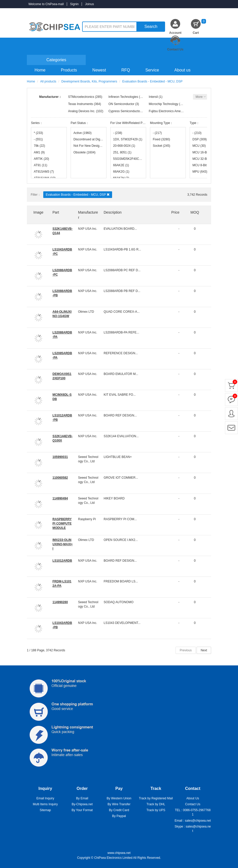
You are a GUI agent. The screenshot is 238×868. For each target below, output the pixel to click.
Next (204, 650)
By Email (82, 798)
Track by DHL (156, 804)
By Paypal (119, 816)
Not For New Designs (89, 146)
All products (48, 81)
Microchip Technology (163, 104)
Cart (199, 27)
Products (69, 70)
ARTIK (41, 159)
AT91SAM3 (44, 172)
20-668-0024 (124, 146)
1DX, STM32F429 (128, 139)
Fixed (161, 139)
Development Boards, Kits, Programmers (89, 81)
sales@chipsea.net (198, 821)
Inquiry (205, 12)
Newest (99, 70)
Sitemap (45, 810)
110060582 (60, 478)
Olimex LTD (86, 312)
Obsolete (84, 152)
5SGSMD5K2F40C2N (128, 159)
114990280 (60, 602)
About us (182, 70)
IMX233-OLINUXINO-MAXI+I (63, 544)
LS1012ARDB (62, 561)
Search (151, 27)
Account (175, 33)
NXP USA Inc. (88, 229)
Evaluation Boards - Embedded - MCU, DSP (78, 195)
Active (83, 133)
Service (152, 70)
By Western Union (119, 798)
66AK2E (121, 165)
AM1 (39, 152)
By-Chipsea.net (82, 804)
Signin (74, 4)
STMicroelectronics (81, 97)
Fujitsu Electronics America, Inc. (170, 111)
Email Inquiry (45, 798)
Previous (186, 650)
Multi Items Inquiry (45, 804)
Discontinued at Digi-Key (89, 139)
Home (40, 70)
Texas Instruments (80, 104)
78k (39, 146)
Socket (161, 146)
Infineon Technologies (123, 97)
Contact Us (175, 49)
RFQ (126, 70)
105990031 (60, 457)
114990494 (60, 498)
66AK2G (121, 172)
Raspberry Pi (87, 519)
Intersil (153, 97)
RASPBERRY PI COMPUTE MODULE (62, 524)
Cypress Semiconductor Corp (129, 111)
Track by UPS (156, 810)
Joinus (89, 4)
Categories (56, 60)
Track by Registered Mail (156, 798)
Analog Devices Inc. (82, 111)
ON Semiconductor (121, 104)
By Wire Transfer (119, 804)
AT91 (40, 165)
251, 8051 (122, 152)
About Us (193, 798)
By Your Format (82, 810)
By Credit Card (119, 810)
